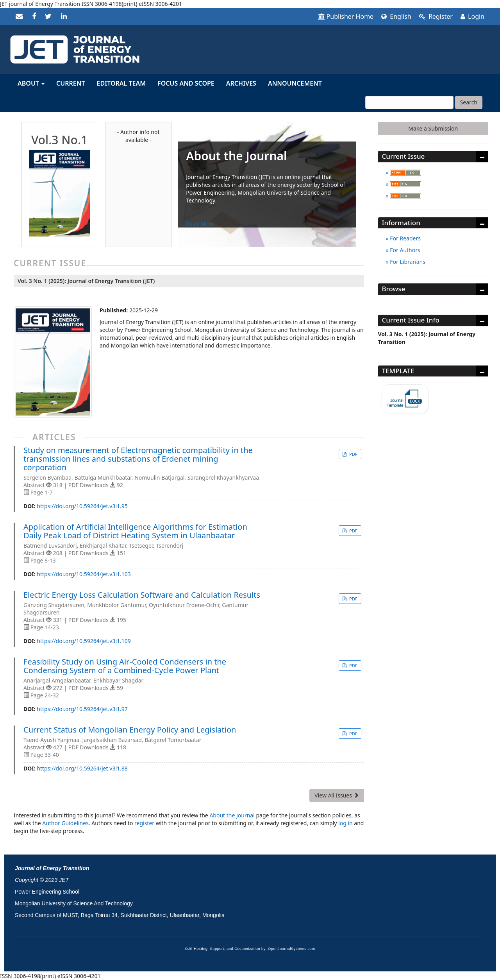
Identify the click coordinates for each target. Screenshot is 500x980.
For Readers (405, 238)
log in (346, 823)
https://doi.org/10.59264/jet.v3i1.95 (82, 506)
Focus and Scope (186, 83)
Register (436, 16)
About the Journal (232, 815)
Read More (200, 224)
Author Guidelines (65, 823)
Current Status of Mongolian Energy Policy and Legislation (130, 730)
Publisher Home (346, 16)
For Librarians (407, 262)
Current (71, 83)
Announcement (295, 83)
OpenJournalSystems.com (292, 949)
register (144, 823)
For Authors (404, 250)
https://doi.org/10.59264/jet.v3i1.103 (84, 574)
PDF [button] (353, 454)
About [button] (31, 83)
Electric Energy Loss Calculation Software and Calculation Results (142, 595)
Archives (241, 83)
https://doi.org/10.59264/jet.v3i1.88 (82, 768)
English (396, 16)
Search (469, 102)
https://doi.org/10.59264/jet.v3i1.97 (82, 709)
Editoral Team (121, 83)
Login (472, 16)
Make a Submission (433, 128)
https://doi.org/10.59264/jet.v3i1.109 (84, 641)
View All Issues (337, 795)
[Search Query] (409, 102)
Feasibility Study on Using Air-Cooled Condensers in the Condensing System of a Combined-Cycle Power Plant (125, 666)
